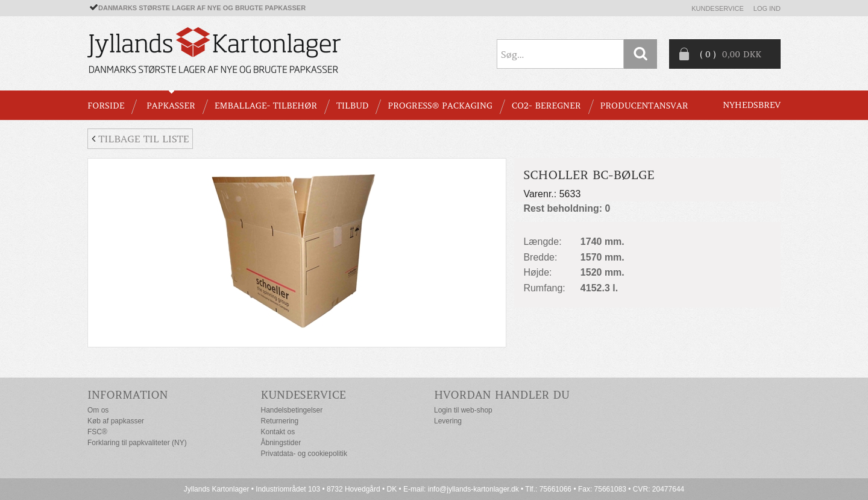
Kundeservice (718, 8)
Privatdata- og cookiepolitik (304, 454)
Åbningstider (281, 443)
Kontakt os (278, 432)
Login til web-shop (463, 410)
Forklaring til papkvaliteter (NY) (137, 443)
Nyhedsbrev (752, 105)
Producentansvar (644, 106)
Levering (448, 421)
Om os (98, 410)
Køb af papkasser (116, 421)
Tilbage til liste (140, 139)
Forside (106, 106)
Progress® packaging (440, 106)
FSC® (97, 432)
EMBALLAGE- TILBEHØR (266, 106)
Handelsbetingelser (292, 410)
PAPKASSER (171, 106)
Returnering (280, 421)
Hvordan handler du (502, 395)
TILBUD (352, 106)
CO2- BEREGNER (546, 106)
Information (128, 395)
